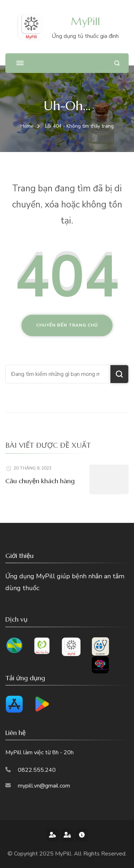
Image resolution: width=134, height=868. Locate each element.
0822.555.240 (37, 770)
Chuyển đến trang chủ (67, 325)
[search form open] (117, 63)
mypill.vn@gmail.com (44, 786)
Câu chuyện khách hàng (40, 481)
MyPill (85, 21)
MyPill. (64, 854)
